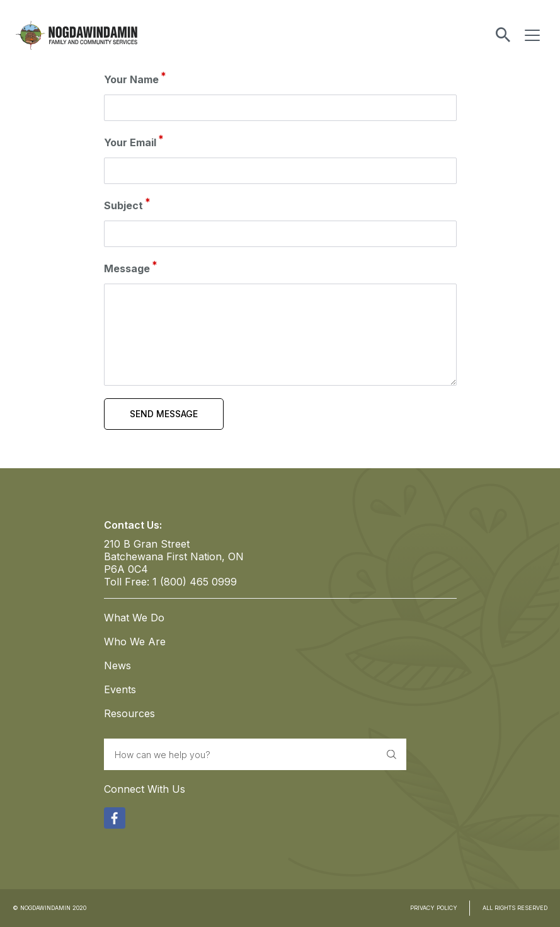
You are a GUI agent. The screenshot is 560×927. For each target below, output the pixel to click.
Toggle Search (503, 35)
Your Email (130, 142)
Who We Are (135, 642)
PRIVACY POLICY (434, 908)
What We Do (134, 618)
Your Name (131, 79)
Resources (129, 713)
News (117, 665)
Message (127, 268)
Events (120, 689)
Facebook (115, 816)
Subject (123, 205)
